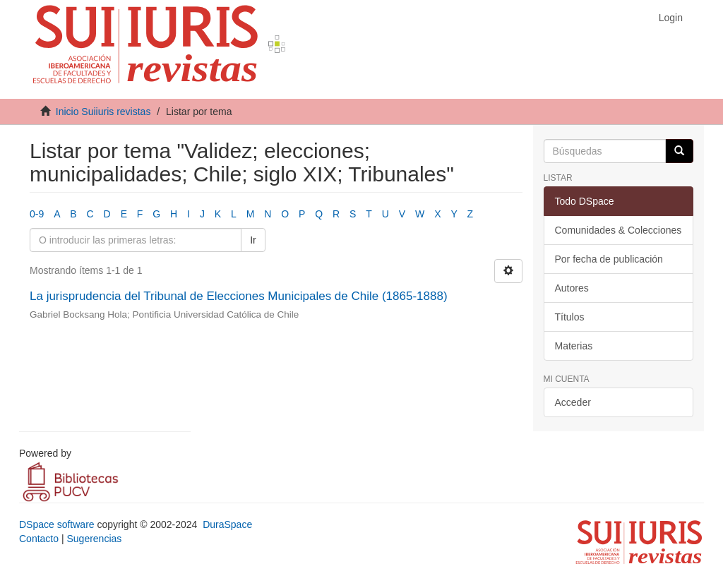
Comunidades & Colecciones (619, 230)
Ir (253, 240)
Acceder (573, 402)
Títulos (570, 317)
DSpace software (57, 524)
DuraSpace (227, 524)
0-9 (37, 214)
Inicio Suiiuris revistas (103, 112)
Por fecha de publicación (609, 259)
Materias (574, 346)
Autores (572, 288)
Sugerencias (94, 539)
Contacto (39, 539)
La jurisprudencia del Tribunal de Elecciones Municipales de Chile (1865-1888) (239, 296)
